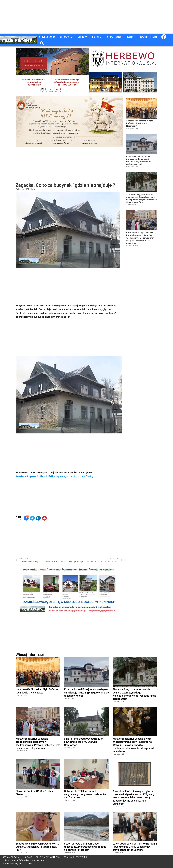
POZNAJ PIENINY (114, 37)
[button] (42, 43)
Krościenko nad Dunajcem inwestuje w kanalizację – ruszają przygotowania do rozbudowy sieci (139, 160)
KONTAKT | (28, 857)
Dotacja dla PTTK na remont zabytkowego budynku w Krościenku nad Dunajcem (85, 794)
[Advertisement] (86, 17)
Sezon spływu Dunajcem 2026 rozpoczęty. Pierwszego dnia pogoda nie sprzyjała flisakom (85, 847)
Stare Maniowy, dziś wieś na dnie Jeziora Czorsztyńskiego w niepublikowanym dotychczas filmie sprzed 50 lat (141, 198)
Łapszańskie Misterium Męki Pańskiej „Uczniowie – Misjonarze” (140, 123)
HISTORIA (97, 37)
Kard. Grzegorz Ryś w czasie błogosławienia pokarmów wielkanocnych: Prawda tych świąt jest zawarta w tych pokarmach (140, 238)
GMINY (82, 37)
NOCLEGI (130, 37)
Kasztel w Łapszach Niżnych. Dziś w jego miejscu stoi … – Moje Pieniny (55, 476)
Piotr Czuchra (26, 863)
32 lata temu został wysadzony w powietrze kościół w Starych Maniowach (83, 742)
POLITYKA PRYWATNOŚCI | (48, 857)
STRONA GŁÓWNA (47, 37)
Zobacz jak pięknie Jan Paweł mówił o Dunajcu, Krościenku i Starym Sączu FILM (37, 847)
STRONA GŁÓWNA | (12, 857)
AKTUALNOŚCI (66, 37)
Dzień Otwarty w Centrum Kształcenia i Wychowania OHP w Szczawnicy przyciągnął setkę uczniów (135, 847)
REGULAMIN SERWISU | (75, 857)
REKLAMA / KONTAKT (149, 37)
